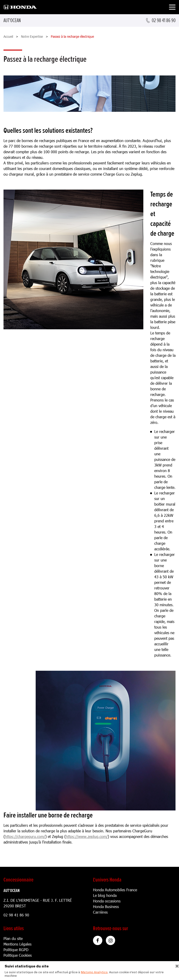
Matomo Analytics (94, 972)
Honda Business (106, 907)
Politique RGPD (16, 950)
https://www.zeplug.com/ (87, 836)
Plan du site (13, 938)
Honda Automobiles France (115, 890)
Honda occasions (107, 901)
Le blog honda (105, 895)
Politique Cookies (18, 955)
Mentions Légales (17, 944)
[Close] (175, 965)
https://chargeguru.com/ (25, 836)
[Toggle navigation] (172, 8)
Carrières (100, 912)
